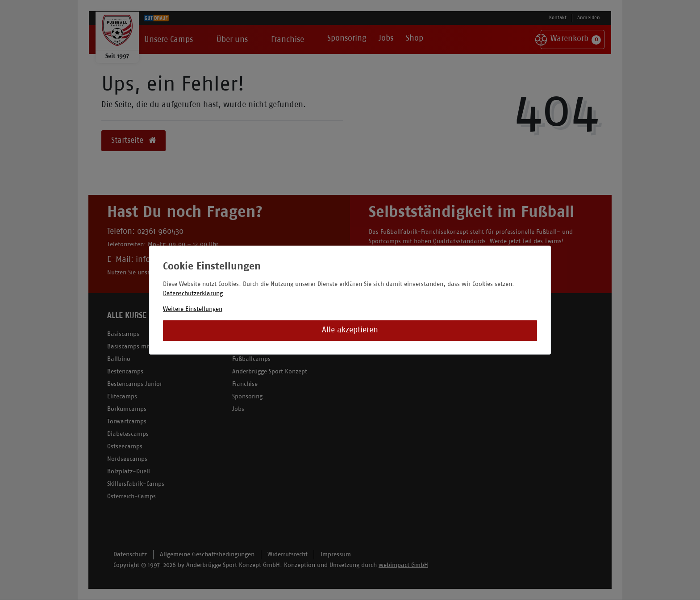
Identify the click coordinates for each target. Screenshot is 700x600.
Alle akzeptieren (350, 330)
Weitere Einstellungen (193, 309)
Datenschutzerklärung (193, 293)
